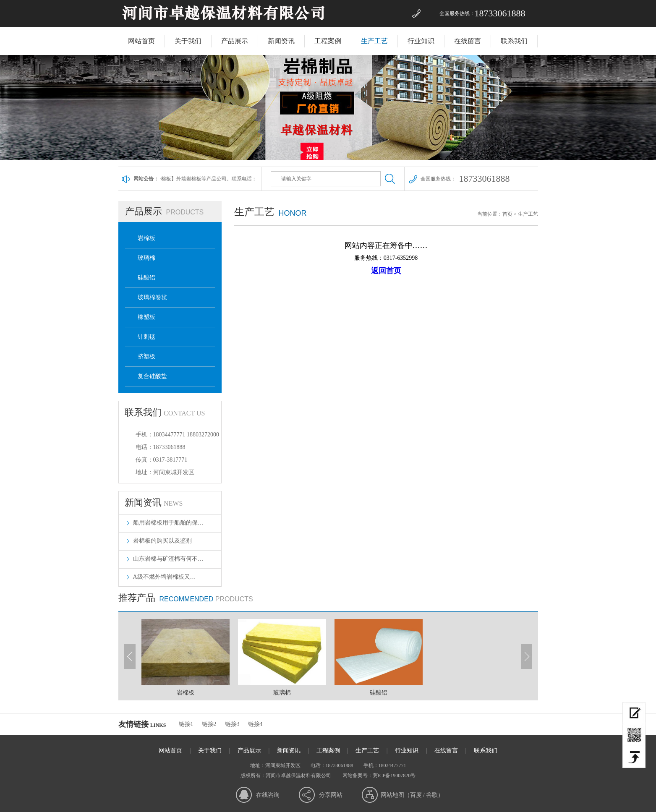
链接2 (209, 724)
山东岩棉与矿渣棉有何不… (168, 559)
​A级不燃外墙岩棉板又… (165, 577)
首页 (507, 214)
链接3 (232, 724)
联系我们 (514, 41)
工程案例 (328, 41)
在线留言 (468, 41)
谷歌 (432, 795)
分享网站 (331, 795)
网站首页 (141, 41)
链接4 (255, 724)
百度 (416, 795)
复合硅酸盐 (152, 376)
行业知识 (421, 41)
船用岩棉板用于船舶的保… (168, 523)
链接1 (186, 724)
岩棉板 (146, 238)
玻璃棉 (146, 258)
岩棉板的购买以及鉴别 (162, 541)
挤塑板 (146, 356)
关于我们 (188, 41)
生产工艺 (374, 41)
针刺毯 (146, 337)
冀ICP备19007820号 (394, 775)
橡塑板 (146, 317)
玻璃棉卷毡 (152, 297)
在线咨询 (268, 795)
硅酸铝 (146, 278)
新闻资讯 (281, 41)
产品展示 (235, 41)
